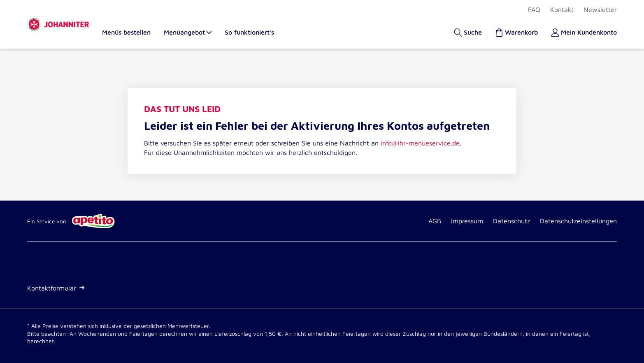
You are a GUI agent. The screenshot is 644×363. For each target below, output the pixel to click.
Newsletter (600, 9)
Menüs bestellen (126, 32)
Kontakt (562, 9)
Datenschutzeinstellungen (578, 221)
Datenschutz (511, 221)
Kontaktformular (56, 288)
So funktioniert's (249, 32)
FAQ (534, 9)
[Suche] (468, 32)
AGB (435, 221)
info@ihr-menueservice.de (420, 143)
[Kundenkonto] (584, 32)
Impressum (467, 221)
